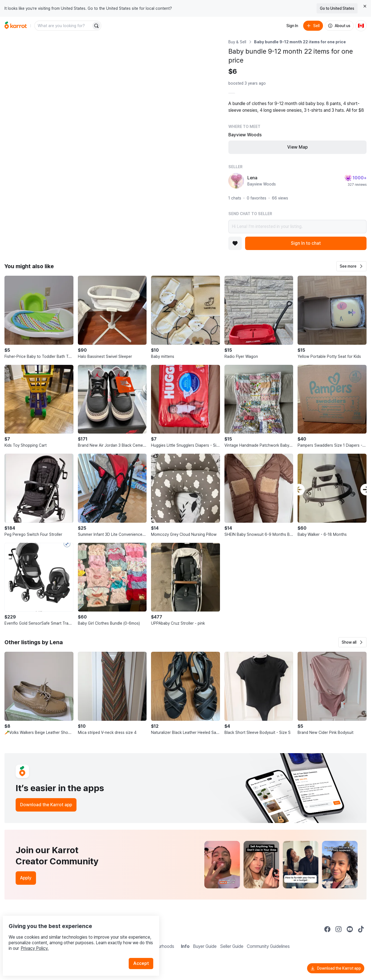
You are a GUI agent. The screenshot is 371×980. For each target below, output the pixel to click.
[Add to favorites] (235, 243)
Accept (144, 952)
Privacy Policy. (75, 937)
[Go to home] (16, 26)
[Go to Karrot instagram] (339, 929)
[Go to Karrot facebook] (327, 929)
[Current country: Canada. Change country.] (361, 26)
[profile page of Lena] (236, 181)
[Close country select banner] (365, 6)
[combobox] (63, 26)
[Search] (96, 26)
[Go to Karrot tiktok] (361, 929)
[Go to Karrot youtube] (350, 929)
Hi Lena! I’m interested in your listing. (297, 227)
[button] (351, 266)
